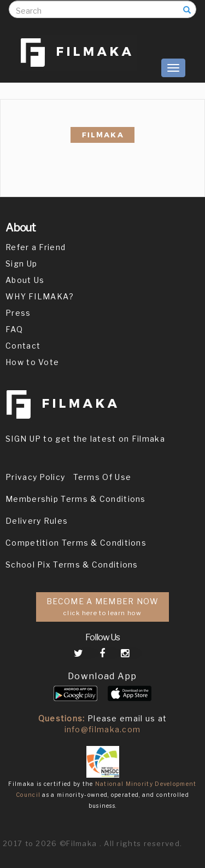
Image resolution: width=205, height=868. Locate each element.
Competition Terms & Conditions (76, 543)
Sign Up (21, 264)
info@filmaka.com (103, 729)
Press (18, 313)
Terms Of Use (102, 477)
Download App (102, 676)
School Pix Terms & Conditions (72, 565)
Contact (23, 346)
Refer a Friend (36, 247)
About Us (25, 280)
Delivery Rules (37, 521)
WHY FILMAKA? (40, 296)
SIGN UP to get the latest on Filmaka (85, 439)
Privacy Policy (35, 477)
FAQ (14, 329)
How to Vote (32, 362)
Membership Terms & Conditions (76, 499)
